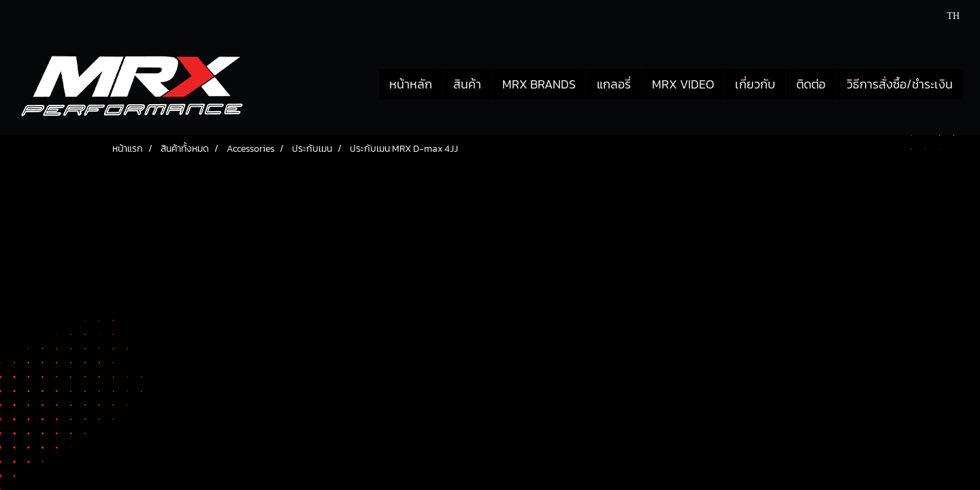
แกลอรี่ (614, 84)
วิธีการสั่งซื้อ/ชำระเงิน (900, 84)
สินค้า (467, 84)
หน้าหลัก (411, 84)
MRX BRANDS (539, 84)
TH (946, 16)
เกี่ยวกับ (755, 84)
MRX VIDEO (683, 84)
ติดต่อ (811, 84)
